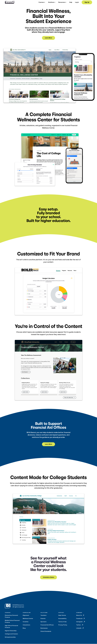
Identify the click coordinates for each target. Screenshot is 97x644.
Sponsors (43, 622)
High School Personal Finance (11, 627)
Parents (43, 619)
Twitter (80, 625)
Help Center (62, 615)
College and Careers (11, 634)
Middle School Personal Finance (12, 622)
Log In (77, 2)
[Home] (10, 2)
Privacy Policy (63, 625)
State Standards (46, 631)
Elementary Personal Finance (11, 616)
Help (71, 2)
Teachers (43, 615)
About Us (80, 615)
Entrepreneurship (10, 637)
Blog (24, 628)
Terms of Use (62, 622)
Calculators (26, 625)
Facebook (81, 619)
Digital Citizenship (11, 631)
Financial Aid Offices (47, 625)
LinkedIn (80, 628)
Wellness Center (28, 619)
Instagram (81, 622)
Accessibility (62, 619)
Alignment (26, 615)
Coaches (26, 622)
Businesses (44, 628)
